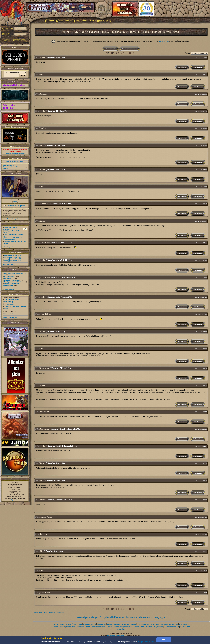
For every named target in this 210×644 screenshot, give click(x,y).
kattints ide (164, 41)
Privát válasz (198, 67)
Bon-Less (43, 534)
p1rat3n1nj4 (45, 243)
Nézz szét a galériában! (15, 219)
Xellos (42, 221)
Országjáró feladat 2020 (13, 261)
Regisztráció (158, 627)
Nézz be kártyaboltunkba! (15, 162)
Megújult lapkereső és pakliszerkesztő (11, 284)
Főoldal (55, 624)
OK (164, 640)
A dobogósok (9, 301)
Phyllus (43, 128)
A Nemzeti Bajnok (11, 303)
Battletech (80, 627)
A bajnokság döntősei (12, 299)
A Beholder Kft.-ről (171, 627)
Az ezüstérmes (9, 305)
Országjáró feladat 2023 (13, 257)
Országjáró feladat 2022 (13, 259)
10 (127, 53)
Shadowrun (71, 627)
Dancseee (43, 94)
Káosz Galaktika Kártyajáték (167, 624)
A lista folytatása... (9, 247)
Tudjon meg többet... (147, 642)
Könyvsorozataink (98, 627)
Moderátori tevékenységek (152, 617)
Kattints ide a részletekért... (15, 153)
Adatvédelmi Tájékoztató (9, 106)
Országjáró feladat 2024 (13, 255)
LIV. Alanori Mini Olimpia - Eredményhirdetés (13, 239)
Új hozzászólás (111, 49)
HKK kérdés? (9, 276)
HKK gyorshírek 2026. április (14, 282)
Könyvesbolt (184, 624)
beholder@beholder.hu (116, 636)
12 (133, 53)
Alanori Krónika (59, 627)
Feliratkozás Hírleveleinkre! (14, 85)
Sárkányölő (101, 624)
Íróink (88, 627)
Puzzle (110, 624)
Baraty (42, 463)
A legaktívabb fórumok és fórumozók (118, 617)
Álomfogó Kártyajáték (146, 624)
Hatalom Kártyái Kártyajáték (125, 624)
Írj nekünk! (15, 500)
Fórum (65, 32)
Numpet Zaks (45, 204)
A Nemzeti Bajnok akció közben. (15, 306)
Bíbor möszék (9, 314)
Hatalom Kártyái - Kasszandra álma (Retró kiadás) (11, 167)
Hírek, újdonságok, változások (120, 32)
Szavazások (60, 612)
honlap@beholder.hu (15, 484)
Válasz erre (182, 67)
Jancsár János (46, 517)
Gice (41, 74)
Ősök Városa (77, 624)
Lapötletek (8, 278)
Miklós (42, 57)
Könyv (15, 202)
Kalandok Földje (89, 624)
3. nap (7, 308)
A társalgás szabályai (88, 617)
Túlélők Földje (65, 624)
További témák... (8, 289)
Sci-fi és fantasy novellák (143, 627)
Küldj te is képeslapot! (10, 317)
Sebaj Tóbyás (45, 314)
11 (130, 53)
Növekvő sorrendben (129, 49)
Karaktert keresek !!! (12, 280)
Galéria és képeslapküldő (123, 627)
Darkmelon (44, 368)
